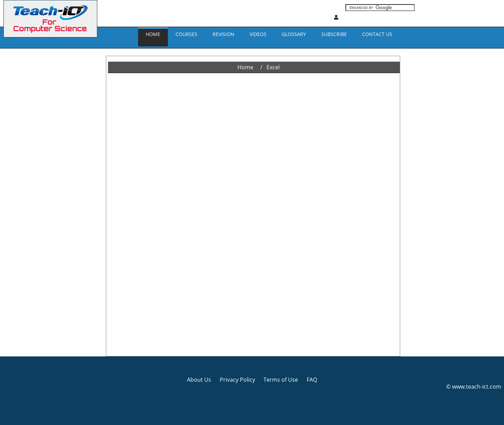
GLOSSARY (294, 34)
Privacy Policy (237, 380)
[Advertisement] (29, 152)
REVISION (223, 34)
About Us (199, 380)
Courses (186, 34)
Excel (273, 67)
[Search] (380, 8)
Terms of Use (281, 380)
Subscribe (334, 34)
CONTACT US (377, 34)
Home (153, 34)
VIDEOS (258, 34)
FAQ (312, 380)
